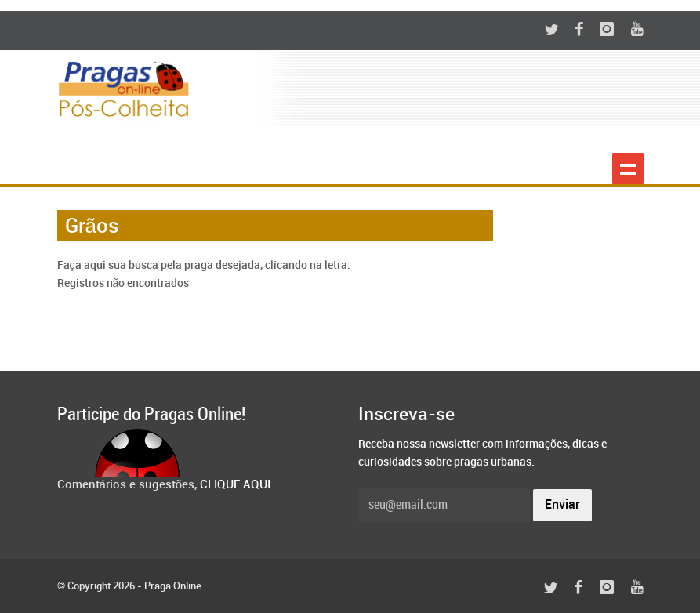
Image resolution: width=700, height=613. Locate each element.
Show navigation (628, 169)
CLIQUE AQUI (235, 485)
